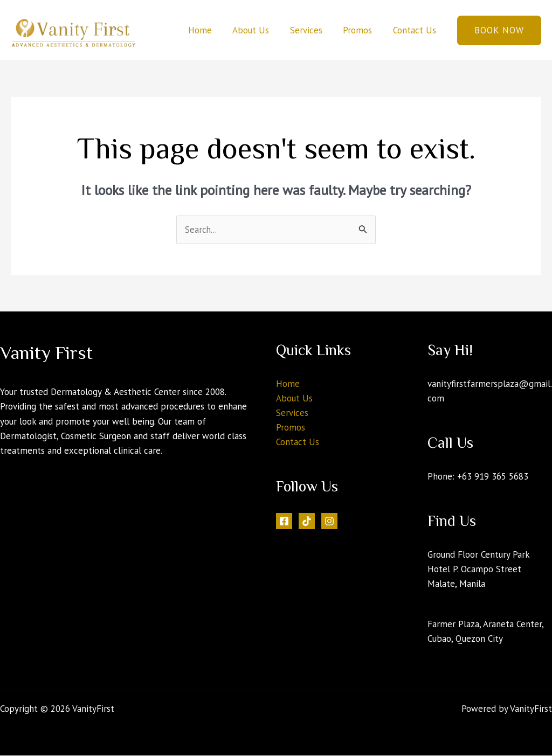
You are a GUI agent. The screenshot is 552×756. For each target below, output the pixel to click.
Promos (361, 30)
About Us (259, 30)
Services (312, 30)
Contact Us (416, 30)
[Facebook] (284, 522)
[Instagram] (329, 522)
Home (211, 30)
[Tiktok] (307, 522)
